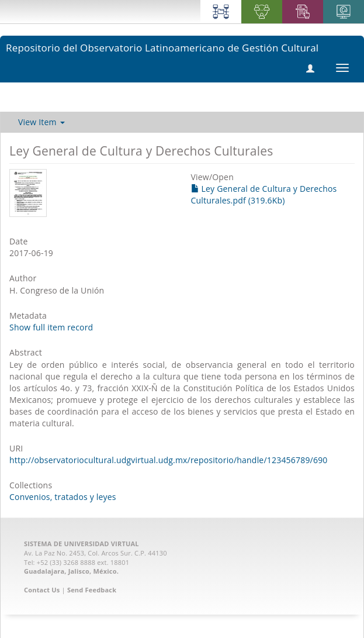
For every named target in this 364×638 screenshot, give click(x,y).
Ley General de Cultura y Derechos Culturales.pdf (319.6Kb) (264, 194)
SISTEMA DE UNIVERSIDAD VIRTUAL (82, 544)
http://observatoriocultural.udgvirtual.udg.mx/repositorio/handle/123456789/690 (169, 460)
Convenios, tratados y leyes (63, 497)
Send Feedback (92, 590)
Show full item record (51, 327)
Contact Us (42, 590)
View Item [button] (41, 122)
